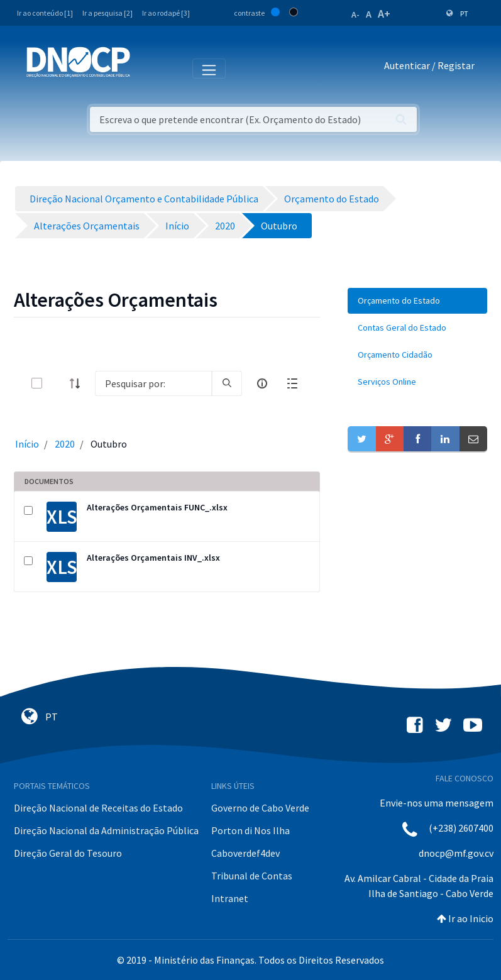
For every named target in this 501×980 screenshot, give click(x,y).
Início (27, 444)
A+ (384, 14)
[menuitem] (417, 301)
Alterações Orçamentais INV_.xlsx (153, 558)
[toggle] (57, 383)
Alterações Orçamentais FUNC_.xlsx (157, 507)
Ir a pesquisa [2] (107, 13)
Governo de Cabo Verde (260, 808)
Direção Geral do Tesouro (68, 853)
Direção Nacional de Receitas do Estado (98, 808)
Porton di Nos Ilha (250, 830)
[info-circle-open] (262, 383)
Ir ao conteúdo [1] (45, 13)
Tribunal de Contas (252, 876)
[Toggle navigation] (147, 68)
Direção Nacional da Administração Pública (106, 830)
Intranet (230, 898)
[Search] (153, 383)
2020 (65, 444)
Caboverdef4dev (245, 853)
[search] (227, 383)
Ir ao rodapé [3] (166, 13)
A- (355, 14)
